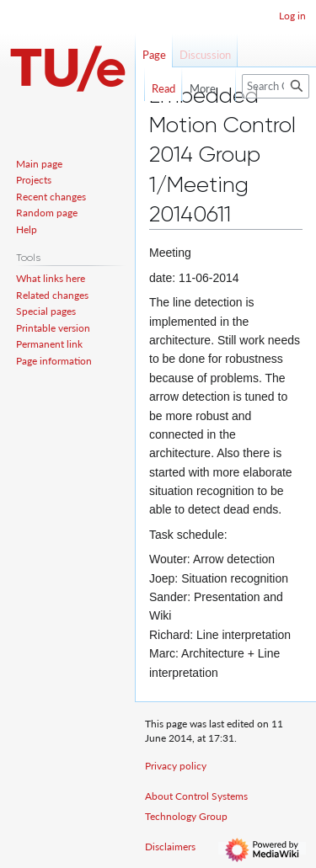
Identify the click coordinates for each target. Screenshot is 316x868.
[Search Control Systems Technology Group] (276, 86)
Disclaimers (170, 847)
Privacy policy (176, 766)
